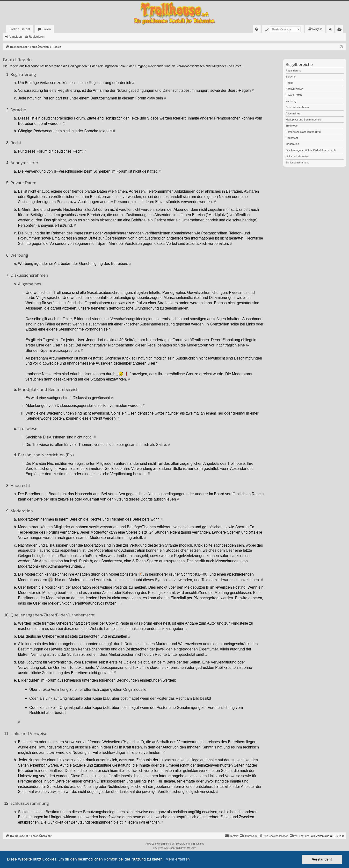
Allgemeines (293, 113)
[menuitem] (257, 29)
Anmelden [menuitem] (332, 30)
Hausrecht (292, 138)
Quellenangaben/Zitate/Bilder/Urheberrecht (311, 150)
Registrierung (294, 71)
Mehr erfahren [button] (178, 859)
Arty (166, 848)
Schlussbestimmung (298, 162)
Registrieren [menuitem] (340, 30)
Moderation (292, 144)
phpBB (162, 844)
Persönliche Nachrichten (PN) (303, 132)
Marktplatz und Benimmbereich (304, 120)
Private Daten (294, 95)
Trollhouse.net (20, 29)
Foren (47, 29)
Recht (289, 83)
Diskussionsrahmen (297, 107)
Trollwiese (292, 126)
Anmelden (15, 37)
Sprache (291, 77)
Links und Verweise (297, 156)
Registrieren (37, 37)
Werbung (291, 101)
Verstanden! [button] (322, 859)
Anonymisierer (294, 89)
